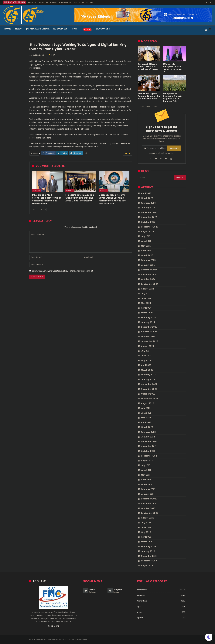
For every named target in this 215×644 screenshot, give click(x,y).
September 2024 (150, 284)
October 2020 (148, 508)
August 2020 (148, 518)
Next (43, 209)
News (18, 29)
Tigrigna (77, 2)
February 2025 (148, 260)
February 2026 (148, 203)
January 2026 (148, 208)
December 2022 (149, 384)
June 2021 (146, 470)
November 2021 (149, 446)
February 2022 (148, 432)
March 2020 (147, 542)
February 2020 (148, 546)
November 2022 (149, 389)
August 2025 (147, 231)
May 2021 (146, 475)
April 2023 (146, 365)
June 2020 (146, 527)
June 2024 (146, 298)
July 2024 (146, 294)
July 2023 (146, 351)
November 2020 (149, 504)
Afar (91, 2)
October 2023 (148, 337)
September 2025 (150, 227)
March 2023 (147, 370)
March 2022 (147, 427)
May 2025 (146, 246)
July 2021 (146, 465)
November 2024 (149, 274)
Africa (140, 612)
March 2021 (147, 484)
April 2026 (146, 193)
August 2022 (147, 403)
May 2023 (146, 360)
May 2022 (146, 418)
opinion (140, 618)
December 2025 (149, 212)
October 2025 (148, 222)
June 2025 (146, 241)
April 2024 (146, 308)
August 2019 (147, 566)
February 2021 (148, 489)
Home (8, 29)
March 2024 (147, 313)
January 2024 (148, 322)
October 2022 (148, 394)
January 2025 (148, 265)
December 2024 (149, 270)
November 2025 (149, 217)
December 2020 (149, 499)
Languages (103, 29)
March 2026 (147, 198)
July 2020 (146, 523)
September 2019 (149, 561)
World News (142, 601)
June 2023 (146, 356)
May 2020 (146, 532)
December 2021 (149, 441)
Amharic (53, 2)
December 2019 (149, 556)
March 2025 (147, 255)
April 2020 (146, 537)
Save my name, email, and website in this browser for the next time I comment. (63, 271)
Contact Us (43, 2)
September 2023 (150, 341)
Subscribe (174, 148)
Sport (75, 29)
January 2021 (148, 494)
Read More (54, 626)
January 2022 (148, 437)
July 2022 (146, 408)
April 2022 (146, 422)
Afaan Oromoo (65, 2)
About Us (32, 2)
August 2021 (147, 461)
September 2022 (150, 399)
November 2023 (149, 332)
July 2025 (146, 236)
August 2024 (148, 289)
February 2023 (148, 375)
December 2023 (149, 327)
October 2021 (148, 451)
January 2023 (148, 379)
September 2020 (150, 513)
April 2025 (146, 251)
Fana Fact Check (38, 29)
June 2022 (146, 413)
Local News (142, 590)
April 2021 (146, 480)
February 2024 (148, 317)
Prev (36, 209)
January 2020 (148, 551)
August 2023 (147, 346)
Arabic (85, 2)
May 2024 (146, 303)
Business (60, 29)
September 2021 (149, 456)
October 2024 (148, 279)
